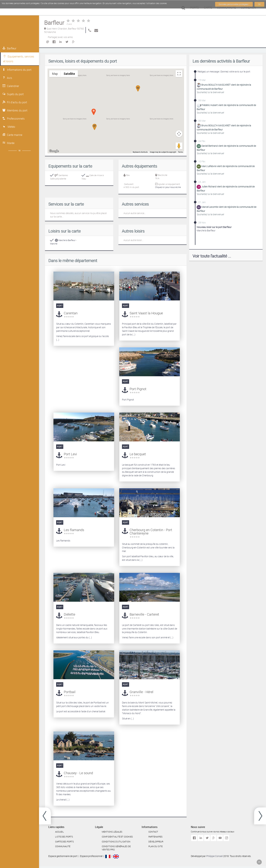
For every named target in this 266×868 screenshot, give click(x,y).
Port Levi (70, 454)
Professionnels (14, 119)
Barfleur (9, 48)
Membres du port (15, 110)
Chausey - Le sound (78, 773)
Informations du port (17, 70)
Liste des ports (64, 837)
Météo (9, 127)
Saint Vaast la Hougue (146, 313)
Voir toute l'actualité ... (212, 256)
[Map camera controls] (179, 134)
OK (259, 4)
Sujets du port (13, 94)
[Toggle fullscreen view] (179, 74)
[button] (94, 127)
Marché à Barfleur (214, 229)
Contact (153, 832)
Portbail (70, 692)
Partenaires (155, 837)
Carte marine (12, 135)
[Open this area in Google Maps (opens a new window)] (54, 151)
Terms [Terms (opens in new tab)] (181, 152)
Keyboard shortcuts (141, 152)
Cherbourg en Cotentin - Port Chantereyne (151, 532)
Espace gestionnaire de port (63, 856)
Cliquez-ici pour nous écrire (168, 187)
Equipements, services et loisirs (19, 59)
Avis (7, 78)
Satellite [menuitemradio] (69, 74)
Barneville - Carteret (144, 614)
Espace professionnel (91, 856)
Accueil (59, 832)
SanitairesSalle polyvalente (59, 177)
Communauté (63, 846)
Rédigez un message (208, 71)
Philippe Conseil (215, 856)
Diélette (69, 614)
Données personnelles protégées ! (234, 4)
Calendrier (11, 86)
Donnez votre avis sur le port (235, 71)
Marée (8, 143)
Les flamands (74, 530)
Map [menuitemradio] (55, 74)
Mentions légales (112, 832)
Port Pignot (138, 389)
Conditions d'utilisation (116, 842)
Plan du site (155, 846)
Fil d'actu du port (15, 102)
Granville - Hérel (141, 692)
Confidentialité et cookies (117, 837)
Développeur (156, 842)
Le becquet (138, 454)
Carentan (71, 313)
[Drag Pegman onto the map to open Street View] (179, 146)
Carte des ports (64, 842)
